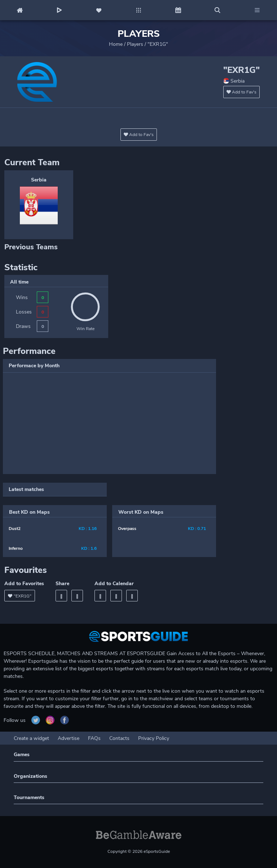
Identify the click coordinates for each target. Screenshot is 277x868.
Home (116, 44)
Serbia (39, 180)
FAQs (94, 738)
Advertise (69, 738)
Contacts (119, 738)
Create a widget (31, 738)
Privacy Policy (154, 738)
